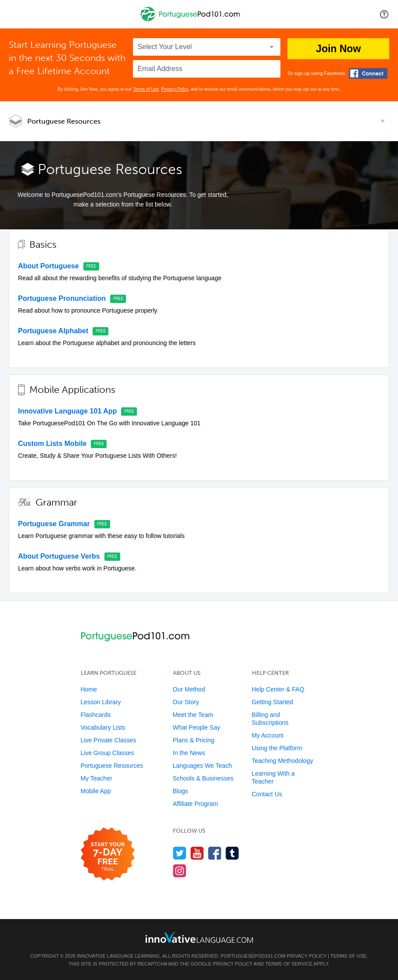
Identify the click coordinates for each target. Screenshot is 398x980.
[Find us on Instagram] (180, 871)
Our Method (189, 689)
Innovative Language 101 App (67, 411)
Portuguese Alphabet (53, 331)
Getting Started (273, 702)
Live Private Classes (109, 740)
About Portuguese (48, 266)
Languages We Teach (203, 766)
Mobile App (96, 791)
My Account (268, 735)
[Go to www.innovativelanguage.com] (199, 937)
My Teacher (97, 778)
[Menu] (14, 14)
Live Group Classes (108, 753)
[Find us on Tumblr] (232, 853)
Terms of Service (289, 964)
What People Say (197, 727)
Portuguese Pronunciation (62, 298)
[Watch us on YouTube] (197, 853)
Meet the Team (193, 715)
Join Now (338, 49)
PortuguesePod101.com (253, 956)
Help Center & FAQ (278, 689)
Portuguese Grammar (54, 524)
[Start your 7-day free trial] (108, 854)
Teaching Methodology (283, 761)
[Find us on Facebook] (215, 853)
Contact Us (267, 794)
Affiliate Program (195, 804)
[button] (384, 14)
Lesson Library (101, 702)
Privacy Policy (175, 89)
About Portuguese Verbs (59, 556)
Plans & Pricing (194, 740)
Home (89, 689)
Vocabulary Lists (103, 727)
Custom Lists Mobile (52, 444)
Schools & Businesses (203, 778)
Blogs (181, 791)
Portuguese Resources (64, 121)
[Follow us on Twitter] (180, 853)
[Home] (191, 20)
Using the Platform (277, 748)
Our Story (186, 702)
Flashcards (96, 715)
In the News (189, 753)
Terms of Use (146, 89)
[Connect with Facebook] (368, 73)
